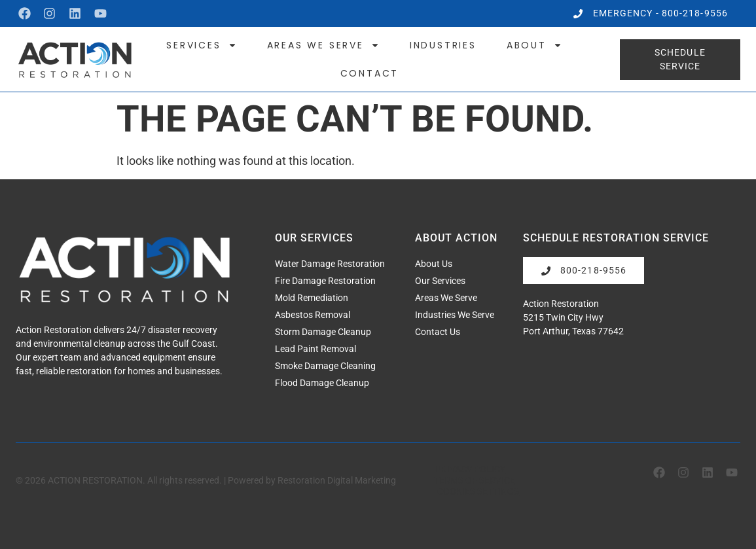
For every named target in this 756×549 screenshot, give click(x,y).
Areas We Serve (323, 45)
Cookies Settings (478, 491)
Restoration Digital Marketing (337, 480)
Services (201, 45)
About (534, 45)
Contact (370, 73)
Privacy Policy (470, 469)
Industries (443, 45)
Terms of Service (475, 480)
